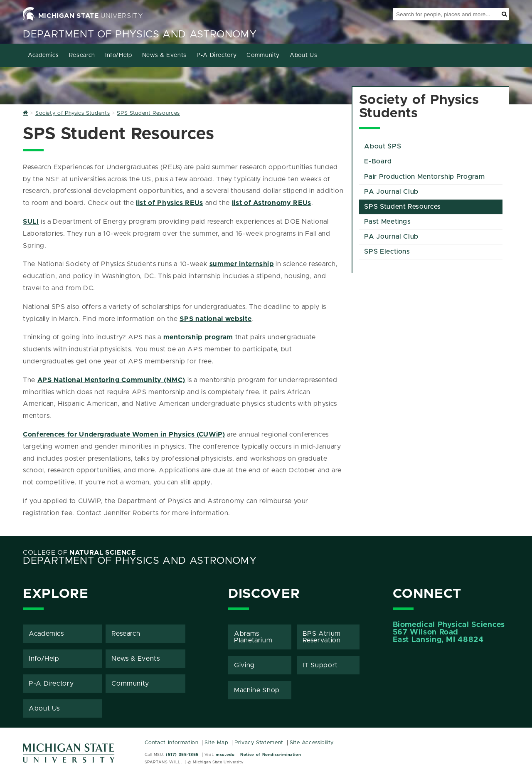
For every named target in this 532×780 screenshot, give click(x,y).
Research (82, 55)
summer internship (242, 264)
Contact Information (172, 743)
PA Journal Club (391, 192)
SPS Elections (387, 252)
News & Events (164, 55)
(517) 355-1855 (182, 755)
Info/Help (119, 55)
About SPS (383, 146)
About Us (303, 55)
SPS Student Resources (402, 207)
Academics (43, 55)
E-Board (378, 161)
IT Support (320, 665)
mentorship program (198, 337)
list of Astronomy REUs (272, 203)
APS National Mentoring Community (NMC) (111, 380)
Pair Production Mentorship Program (424, 177)
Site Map (216, 743)
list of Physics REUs (170, 203)
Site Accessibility (312, 743)
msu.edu (225, 755)
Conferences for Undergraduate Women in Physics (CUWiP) (124, 434)
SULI (31, 222)
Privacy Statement (259, 743)
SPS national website (216, 319)
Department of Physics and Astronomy (140, 35)
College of (79, 553)
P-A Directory (217, 55)
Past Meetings (387, 222)
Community (263, 55)
